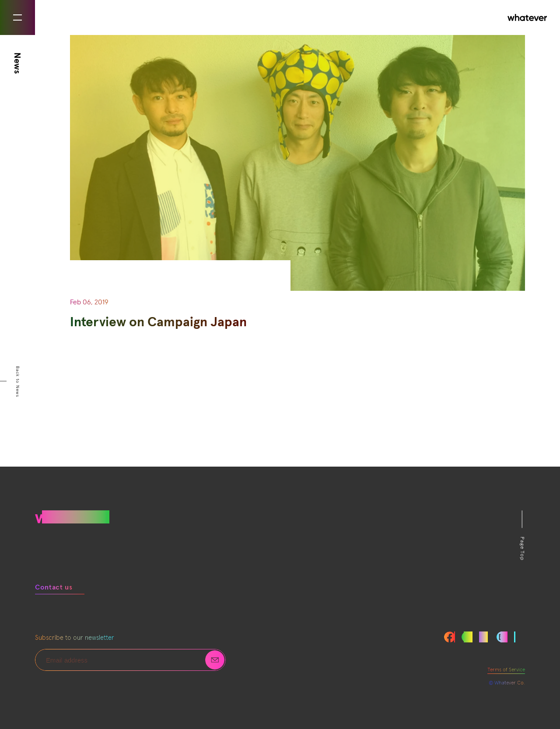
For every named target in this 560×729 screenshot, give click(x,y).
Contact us (54, 587)
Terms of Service (506, 670)
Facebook (450, 637)
